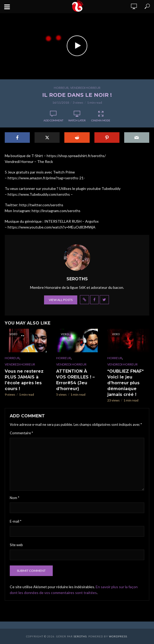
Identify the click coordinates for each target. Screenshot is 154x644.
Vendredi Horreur (85, 88)
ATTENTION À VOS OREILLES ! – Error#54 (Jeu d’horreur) (75, 380)
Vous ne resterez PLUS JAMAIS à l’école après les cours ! (24, 380)
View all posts (61, 300)
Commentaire (21, 433)
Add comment (53, 120)
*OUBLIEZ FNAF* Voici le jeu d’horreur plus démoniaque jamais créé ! (126, 383)
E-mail (16, 521)
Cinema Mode (101, 116)
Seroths (80, 636)
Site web (16, 545)
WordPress (118, 636)
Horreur (61, 88)
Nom (15, 498)
